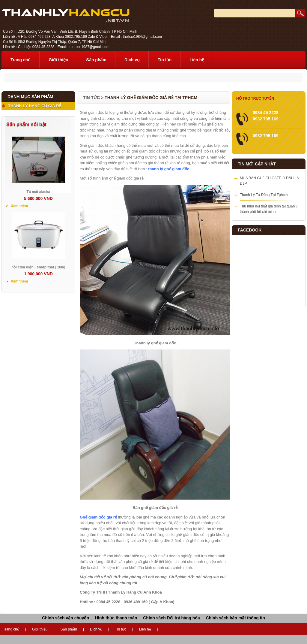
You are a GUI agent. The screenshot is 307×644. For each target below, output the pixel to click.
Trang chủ (21, 60)
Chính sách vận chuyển (66, 618)
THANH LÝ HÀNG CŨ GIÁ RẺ (35, 106)
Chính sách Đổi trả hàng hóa (171, 618)
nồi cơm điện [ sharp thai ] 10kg (38, 267)
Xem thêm (19, 206)
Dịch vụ (132, 60)
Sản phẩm (96, 60)
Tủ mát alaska (38, 192)
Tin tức (165, 60)
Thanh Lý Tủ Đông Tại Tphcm (264, 195)
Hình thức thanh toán (116, 618)
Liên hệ (197, 60)
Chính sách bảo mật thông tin (235, 618)
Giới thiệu (58, 60)
